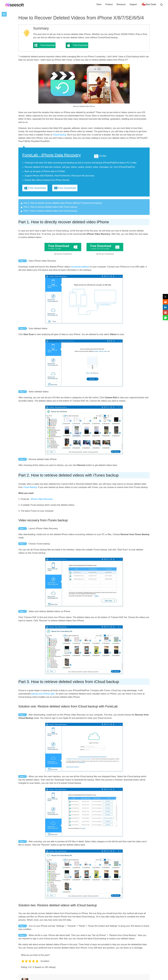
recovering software (80, 267)
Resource (121, 4)
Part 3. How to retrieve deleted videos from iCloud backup (50, 211)
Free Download (48, 45)
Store (99, 4)
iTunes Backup (30, 487)
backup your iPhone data (43, 694)
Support (133, 4)
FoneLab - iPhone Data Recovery (52, 155)
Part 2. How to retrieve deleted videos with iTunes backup (50, 207)
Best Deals (151, 4)
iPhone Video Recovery (42, 499)
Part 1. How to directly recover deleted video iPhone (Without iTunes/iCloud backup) (63, 203)
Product (109, 4)
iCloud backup (60, 135)
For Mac (103, 156)
